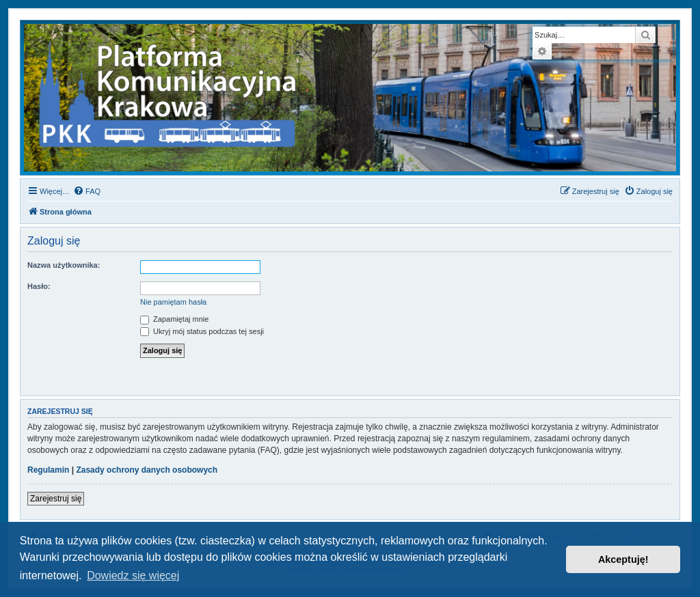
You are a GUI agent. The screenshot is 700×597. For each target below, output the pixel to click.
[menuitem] (87, 191)
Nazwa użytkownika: (64, 265)
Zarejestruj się (56, 499)
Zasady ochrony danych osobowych (147, 470)
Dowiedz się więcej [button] (133, 575)
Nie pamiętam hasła (173, 302)
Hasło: (39, 286)
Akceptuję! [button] (623, 559)
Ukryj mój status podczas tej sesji (202, 331)
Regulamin (48, 470)
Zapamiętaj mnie (174, 319)
